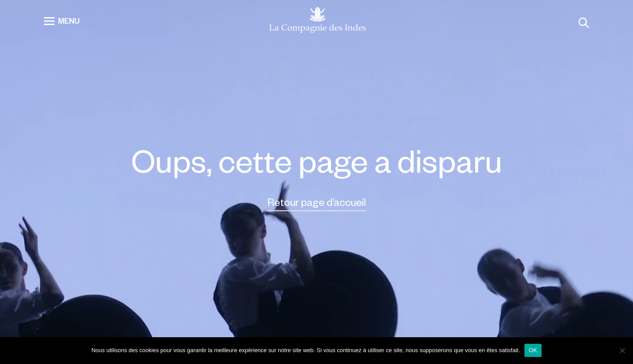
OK (533, 350)
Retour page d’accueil (317, 202)
